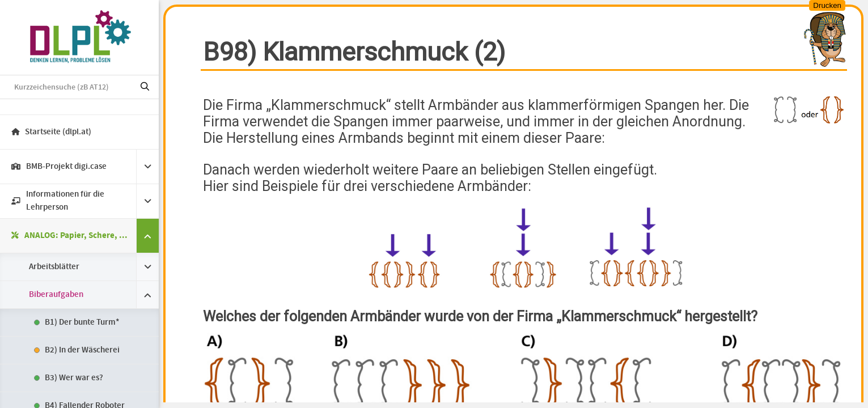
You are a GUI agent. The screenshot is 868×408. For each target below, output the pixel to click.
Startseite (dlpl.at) (51, 132)
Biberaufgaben (56, 295)
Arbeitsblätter (54, 267)
